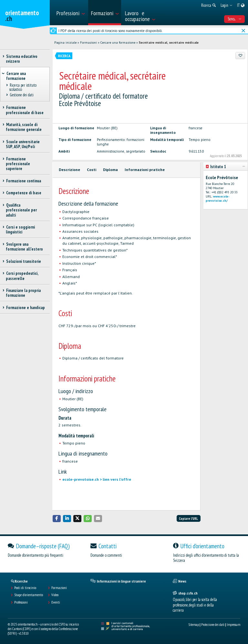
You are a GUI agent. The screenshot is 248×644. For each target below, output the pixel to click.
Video (55, 595)
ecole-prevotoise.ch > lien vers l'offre (97, 479)
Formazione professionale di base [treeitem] (25, 110)
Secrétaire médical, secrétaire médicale (169, 43)
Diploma (110, 170)
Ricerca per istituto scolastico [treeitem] (23, 87)
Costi (92, 170)
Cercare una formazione (118, 43)
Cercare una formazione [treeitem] (16, 76)
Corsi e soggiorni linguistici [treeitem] (20, 230)
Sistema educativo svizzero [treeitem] (22, 59)
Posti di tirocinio (25, 588)
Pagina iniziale (65, 43)
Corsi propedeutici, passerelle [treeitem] (22, 276)
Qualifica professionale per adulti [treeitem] (21, 210)
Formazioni (88, 43)
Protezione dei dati (213, 625)
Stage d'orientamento (29, 595)
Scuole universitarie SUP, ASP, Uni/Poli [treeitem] (23, 144)
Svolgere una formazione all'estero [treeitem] (24, 247)
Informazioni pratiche (145, 170)
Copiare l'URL (188, 519)
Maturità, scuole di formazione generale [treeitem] (24, 127)
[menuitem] (70, 13)
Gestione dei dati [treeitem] (21, 95)
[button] (57, 518)
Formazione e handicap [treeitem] (25, 308)
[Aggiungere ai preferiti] (240, 56)
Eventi (56, 602)
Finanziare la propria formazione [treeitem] (23, 293)
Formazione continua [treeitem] (23, 181)
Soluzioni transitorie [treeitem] (23, 261)
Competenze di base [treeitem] (24, 193)
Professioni (21, 602)
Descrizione (69, 170)
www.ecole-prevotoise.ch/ (218, 199)
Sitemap (194, 625)
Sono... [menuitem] (234, 19)
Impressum (233, 625)
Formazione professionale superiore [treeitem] (18, 164)
